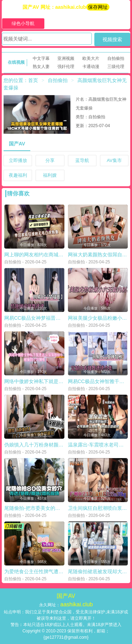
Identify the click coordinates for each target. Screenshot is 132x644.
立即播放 (18, 160)
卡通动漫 (91, 67)
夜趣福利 (18, 175)
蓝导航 (82, 160)
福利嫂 (50, 175)
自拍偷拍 (116, 58)
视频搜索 (112, 39)
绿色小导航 (23, 23)
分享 (50, 160)
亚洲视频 (66, 58)
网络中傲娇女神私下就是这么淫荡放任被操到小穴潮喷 (63, 381)
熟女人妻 (41, 67)
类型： (82, 117)
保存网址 (98, 7)
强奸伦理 (66, 67)
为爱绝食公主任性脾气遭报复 (36, 571)
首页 (33, 80)
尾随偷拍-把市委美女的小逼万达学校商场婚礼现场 (59, 508)
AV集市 (114, 160)
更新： (82, 126)
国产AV (17, 144)
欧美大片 (91, 58)
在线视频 (16, 62)
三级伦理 (116, 67)
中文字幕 (41, 58)
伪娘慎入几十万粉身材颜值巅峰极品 (44, 445)
